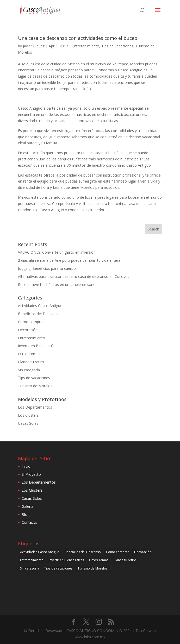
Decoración (28, 330)
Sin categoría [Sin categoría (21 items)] (30, 568)
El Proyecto (31, 474)
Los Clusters (28, 415)
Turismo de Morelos (35, 386)
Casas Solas (28, 423)
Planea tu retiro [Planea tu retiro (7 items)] (125, 560)
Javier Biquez (34, 46)
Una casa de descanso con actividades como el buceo (78, 38)
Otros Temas (29, 354)
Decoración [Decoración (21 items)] (143, 552)
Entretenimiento (86, 46)
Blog (26, 514)
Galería (27, 506)
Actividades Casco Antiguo (40, 306)
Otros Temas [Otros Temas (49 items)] (99, 560)
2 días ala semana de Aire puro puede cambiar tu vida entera (69, 260)
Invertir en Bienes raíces (38, 346)
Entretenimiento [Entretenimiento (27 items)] (32, 560)
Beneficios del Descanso (39, 314)
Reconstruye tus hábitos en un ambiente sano (57, 285)
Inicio (26, 466)
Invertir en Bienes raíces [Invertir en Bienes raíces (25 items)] (66, 560)
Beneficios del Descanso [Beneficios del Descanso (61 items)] (83, 552)
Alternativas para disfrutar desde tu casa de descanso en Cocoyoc (74, 276)
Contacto (29, 522)
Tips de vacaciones (117, 46)
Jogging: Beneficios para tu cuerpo (47, 268)
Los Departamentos (35, 407)
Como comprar (31, 322)
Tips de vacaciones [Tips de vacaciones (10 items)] (58, 568)
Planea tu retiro (31, 362)
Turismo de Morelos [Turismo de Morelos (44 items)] (93, 568)
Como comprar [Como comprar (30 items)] (117, 552)
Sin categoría (29, 370)
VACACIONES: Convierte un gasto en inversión (57, 252)
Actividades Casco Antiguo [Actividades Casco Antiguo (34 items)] (40, 552)
